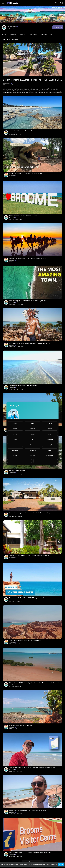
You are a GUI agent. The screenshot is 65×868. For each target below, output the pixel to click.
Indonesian (50, 439)
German (32, 429)
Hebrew (32, 445)
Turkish (32, 434)
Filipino (46, 461)
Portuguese (32, 450)
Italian (50, 450)
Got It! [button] (61, 864)
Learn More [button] (54, 864)
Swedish (32, 456)
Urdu (32, 439)
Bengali (50, 445)
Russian (50, 429)
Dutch (50, 423)
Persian (15, 456)
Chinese (15, 439)
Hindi (50, 434)
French (15, 429)
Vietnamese (50, 456)
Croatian (15, 445)
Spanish (15, 434)
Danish (19, 461)
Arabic (32, 423)
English (15, 423)
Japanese (15, 450)
